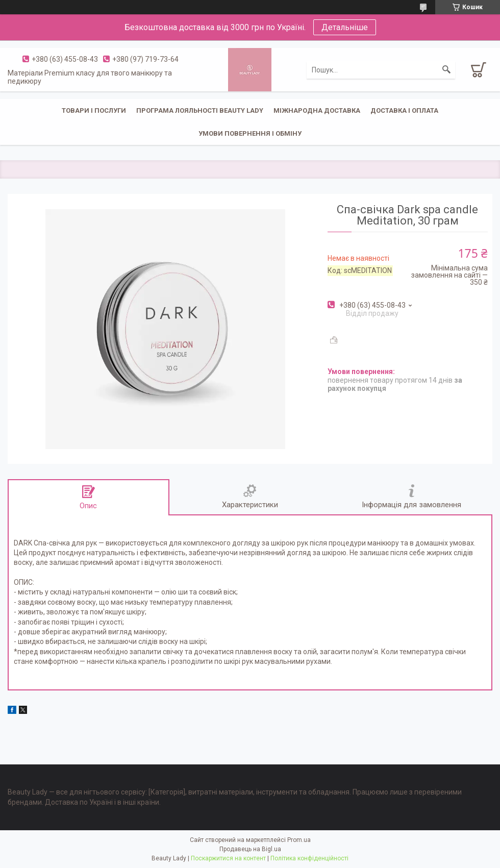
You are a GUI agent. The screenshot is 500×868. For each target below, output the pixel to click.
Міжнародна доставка (317, 110)
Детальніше (345, 27)
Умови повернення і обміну (250, 133)
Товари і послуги (94, 110)
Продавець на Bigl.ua (250, 849)
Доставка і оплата (404, 110)
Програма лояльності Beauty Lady (200, 110)
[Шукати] (446, 70)
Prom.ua (299, 840)
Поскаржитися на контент (228, 858)
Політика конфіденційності (309, 858)
